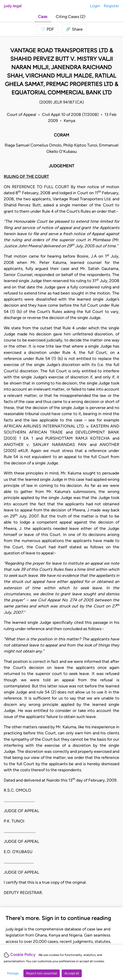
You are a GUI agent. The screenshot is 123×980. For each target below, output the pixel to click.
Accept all (72, 973)
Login (95, 6)
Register (112, 6)
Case (43, 16)
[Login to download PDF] (47, 29)
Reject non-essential (42, 973)
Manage (13, 973)
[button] (74, 29)
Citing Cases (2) (71, 16)
